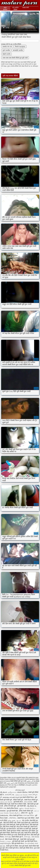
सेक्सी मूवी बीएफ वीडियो (14, 831)
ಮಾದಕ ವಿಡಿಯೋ (22, 792)
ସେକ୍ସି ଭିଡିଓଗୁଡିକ (5, 843)
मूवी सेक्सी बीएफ (19, 802)
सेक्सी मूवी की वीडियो (12, 846)
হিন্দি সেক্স (3, 808)
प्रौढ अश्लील (26, 820)
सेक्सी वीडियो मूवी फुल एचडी (19, 3)
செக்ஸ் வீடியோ (15, 813)
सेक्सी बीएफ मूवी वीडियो (28, 831)
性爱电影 (22, 785)
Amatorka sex (22, 783)
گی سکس (30, 781)
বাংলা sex (8, 837)
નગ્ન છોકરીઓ (29, 843)
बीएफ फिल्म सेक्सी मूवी (23, 827)
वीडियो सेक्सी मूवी (18, 800)
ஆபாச (19, 820)
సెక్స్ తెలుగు (4, 792)
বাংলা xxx (27, 837)
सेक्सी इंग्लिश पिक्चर (13, 808)
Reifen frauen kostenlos (8, 779)
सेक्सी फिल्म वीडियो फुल (31, 800)
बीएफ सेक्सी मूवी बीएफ (12, 848)
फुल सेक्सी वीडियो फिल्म (27, 797)
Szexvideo (3, 777)
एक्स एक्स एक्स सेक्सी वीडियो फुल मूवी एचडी (15, 58)
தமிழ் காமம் (12, 792)
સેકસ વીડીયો (28, 802)
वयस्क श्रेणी (26, 8)
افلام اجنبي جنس (12, 783)
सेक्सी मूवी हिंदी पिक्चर (23, 825)
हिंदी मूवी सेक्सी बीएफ (18, 843)
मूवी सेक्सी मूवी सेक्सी (18, 841)
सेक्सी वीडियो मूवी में (17, 837)
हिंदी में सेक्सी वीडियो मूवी (12, 839)
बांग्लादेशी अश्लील (18, 50)
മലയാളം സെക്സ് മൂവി (11, 797)
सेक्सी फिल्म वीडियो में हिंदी (19, 804)
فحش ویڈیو (12, 820)
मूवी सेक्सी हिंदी (22, 806)
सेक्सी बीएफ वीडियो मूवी (31, 833)
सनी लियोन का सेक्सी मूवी (24, 829)
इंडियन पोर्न (25, 813)
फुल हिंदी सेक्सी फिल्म (31, 841)
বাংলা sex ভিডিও (29, 815)
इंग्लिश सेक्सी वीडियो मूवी (26, 811)
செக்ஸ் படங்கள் (6, 841)
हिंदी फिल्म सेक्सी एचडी (10, 823)
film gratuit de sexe (32, 777)
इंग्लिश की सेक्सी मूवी (10, 806)
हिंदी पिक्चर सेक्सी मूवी (9, 827)
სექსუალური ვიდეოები (8, 787)
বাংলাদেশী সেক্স (10, 795)
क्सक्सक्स (3, 811)
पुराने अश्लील (6, 50)
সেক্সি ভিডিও (13, 818)
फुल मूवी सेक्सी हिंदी (12, 811)
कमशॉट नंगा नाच (7, 47)
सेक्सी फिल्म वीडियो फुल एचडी (8, 835)
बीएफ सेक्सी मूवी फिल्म (16, 815)
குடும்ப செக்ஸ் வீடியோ (28, 808)
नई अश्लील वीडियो (15, 9)
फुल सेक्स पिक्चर (11, 829)
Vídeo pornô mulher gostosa (25, 779)
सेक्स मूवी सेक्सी (23, 846)
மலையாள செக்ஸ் (21, 795)
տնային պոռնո (31, 785)
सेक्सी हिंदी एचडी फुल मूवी (28, 839)
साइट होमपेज (5, 9)
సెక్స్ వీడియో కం (32, 806)
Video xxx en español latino (16, 777)
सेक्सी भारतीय (7, 54)
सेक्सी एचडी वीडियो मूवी (24, 823)
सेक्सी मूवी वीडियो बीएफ (26, 848)
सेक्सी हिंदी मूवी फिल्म (24, 835)
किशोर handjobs (20, 47)
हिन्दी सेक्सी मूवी (11, 825)
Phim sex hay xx (13, 785)
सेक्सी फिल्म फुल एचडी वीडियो (26, 818)
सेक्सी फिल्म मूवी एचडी (17, 833)
